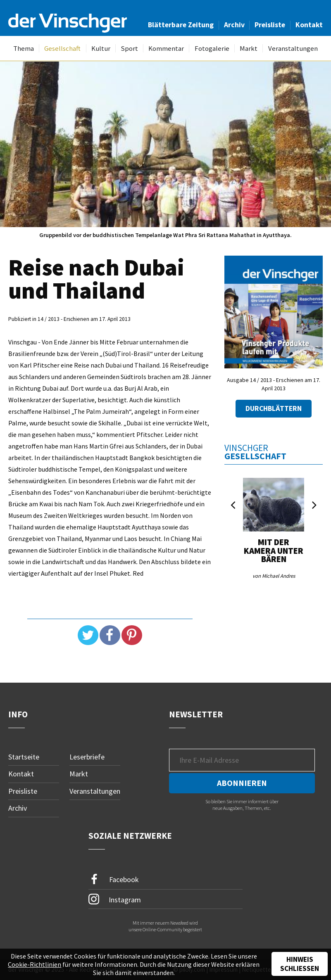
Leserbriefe (87, 757)
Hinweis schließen (300, 964)
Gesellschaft (62, 49)
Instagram (115, 899)
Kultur (101, 49)
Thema (24, 49)
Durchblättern (274, 408)
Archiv (234, 25)
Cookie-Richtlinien (35, 964)
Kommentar (166, 49)
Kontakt (309, 25)
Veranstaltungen (293, 49)
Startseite (24, 757)
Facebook (114, 879)
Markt (249, 49)
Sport (129, 49)
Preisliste (270, 25)
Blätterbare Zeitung (181, 25)
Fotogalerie (212, 49)
